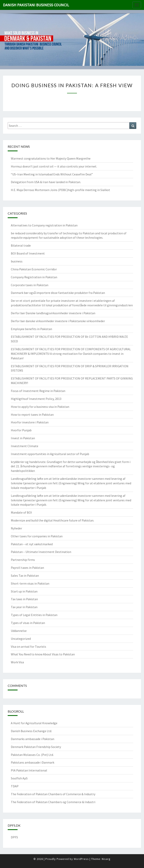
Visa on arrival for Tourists (29, 647)
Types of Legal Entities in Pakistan (34, 615)
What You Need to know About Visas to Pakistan (43, 654)
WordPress (81, 859)
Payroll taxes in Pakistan (27, 568)
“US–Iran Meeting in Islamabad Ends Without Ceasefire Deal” (52, 174)
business (17, 261)
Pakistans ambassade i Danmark (33, 762)
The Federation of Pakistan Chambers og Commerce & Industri (53, 802)
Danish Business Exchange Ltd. (31, 731)
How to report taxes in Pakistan (32, 415)
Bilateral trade (21, 245)
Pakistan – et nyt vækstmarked (32, 544)
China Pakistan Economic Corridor (34, 269)
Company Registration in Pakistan (34, 277)
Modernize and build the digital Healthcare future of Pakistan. (52, 520)
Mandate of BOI (21, 512)
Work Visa (17, 662)
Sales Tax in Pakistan (25, 576)
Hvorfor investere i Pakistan (30, 422)
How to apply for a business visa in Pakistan (40, 407)
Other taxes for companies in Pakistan (37, 536)
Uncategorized (21, 639)
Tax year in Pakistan (24, 607)
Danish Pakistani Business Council (36, 5)
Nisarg (106, 859)
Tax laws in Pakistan (24, 599)
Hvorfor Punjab (21, 430)
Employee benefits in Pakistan (31, 329)
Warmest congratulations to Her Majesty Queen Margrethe (51, 158)
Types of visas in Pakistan (28, 623)
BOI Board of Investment (28, 253)
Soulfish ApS (19, 778)
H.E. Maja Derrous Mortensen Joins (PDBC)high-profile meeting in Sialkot (60, 190)
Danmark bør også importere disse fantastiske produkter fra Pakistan (58, 293)
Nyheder (16, 528)
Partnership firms (23, 560)
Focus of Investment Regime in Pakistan (38, 391)
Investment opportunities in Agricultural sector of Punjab (50, 454)
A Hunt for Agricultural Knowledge (34, 723)
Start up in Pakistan (24, 591)
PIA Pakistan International (29, 770)
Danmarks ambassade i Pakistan (33, 739)
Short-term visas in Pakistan (30, 583)
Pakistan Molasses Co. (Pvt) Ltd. (32, 755)
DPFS (14, 837)
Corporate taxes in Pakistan (30, 285)
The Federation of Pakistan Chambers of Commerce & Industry (53, 794)
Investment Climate (25, 446)
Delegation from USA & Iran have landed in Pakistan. (46, 182)
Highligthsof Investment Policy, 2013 (36, 399)
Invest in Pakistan (23, 438)
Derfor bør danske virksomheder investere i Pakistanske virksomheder (58, 321)
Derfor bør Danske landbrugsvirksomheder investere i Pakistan (53, 313)
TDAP (15, 786)
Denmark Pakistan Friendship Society (36, 747)
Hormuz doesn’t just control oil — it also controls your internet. (54, 166)
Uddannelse (19, 631)
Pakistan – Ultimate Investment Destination (41, 552)
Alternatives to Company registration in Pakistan (44, 225)
